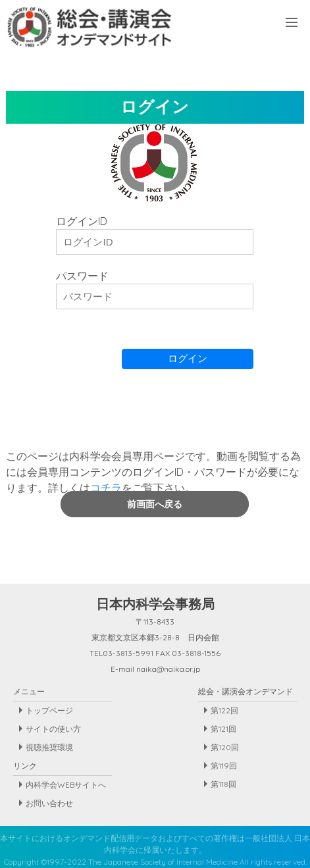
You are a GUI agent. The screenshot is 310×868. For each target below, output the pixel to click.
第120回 (225, 747)
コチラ (106, 488)
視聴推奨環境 (49, 747)
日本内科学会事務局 (155, 604)
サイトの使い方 (53, 729)
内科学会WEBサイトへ (66, 785)
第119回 (224, 766)
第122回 (224, 710)
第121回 (223, 729)
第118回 (223, 784)
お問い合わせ (49, 803)
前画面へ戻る (155, 504)
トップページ (49, 710)
